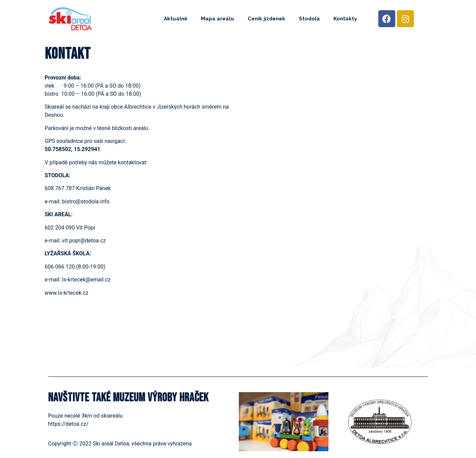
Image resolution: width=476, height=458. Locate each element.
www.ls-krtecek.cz (67, 293)
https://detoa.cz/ (68, 424)
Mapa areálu (217, 19)
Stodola (309, 19)
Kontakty (345, 19)
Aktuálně (176, 19)
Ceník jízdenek (266, 19)
